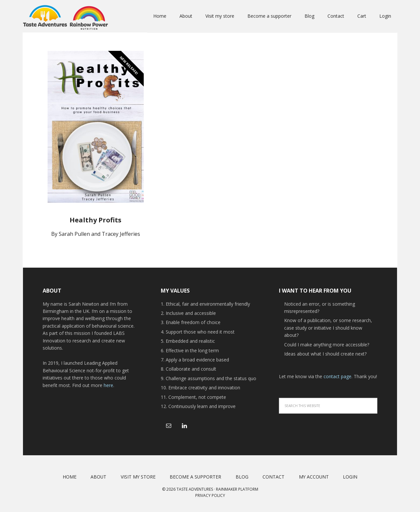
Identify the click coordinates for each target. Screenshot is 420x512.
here (108, 385)
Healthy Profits (95, 220)
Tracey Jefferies (121, 234)
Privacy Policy (210, 495)
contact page (337, 376)
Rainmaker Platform (237, 489)
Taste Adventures (66, 16)
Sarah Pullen (74, 234)
